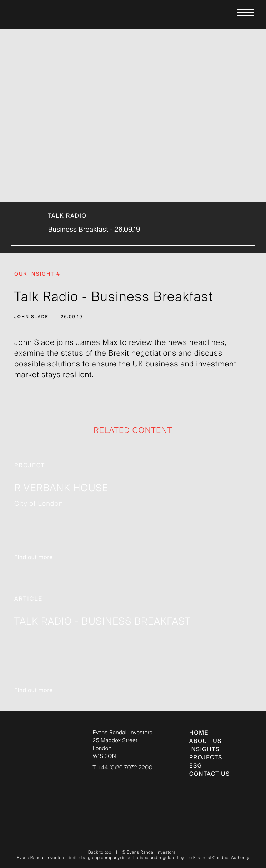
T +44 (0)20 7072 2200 (123, 768)
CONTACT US (210, 774)
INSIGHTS (204, 750)
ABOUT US (205, 741)
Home (199, 733)
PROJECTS (206, 758)
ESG (196, 766)
